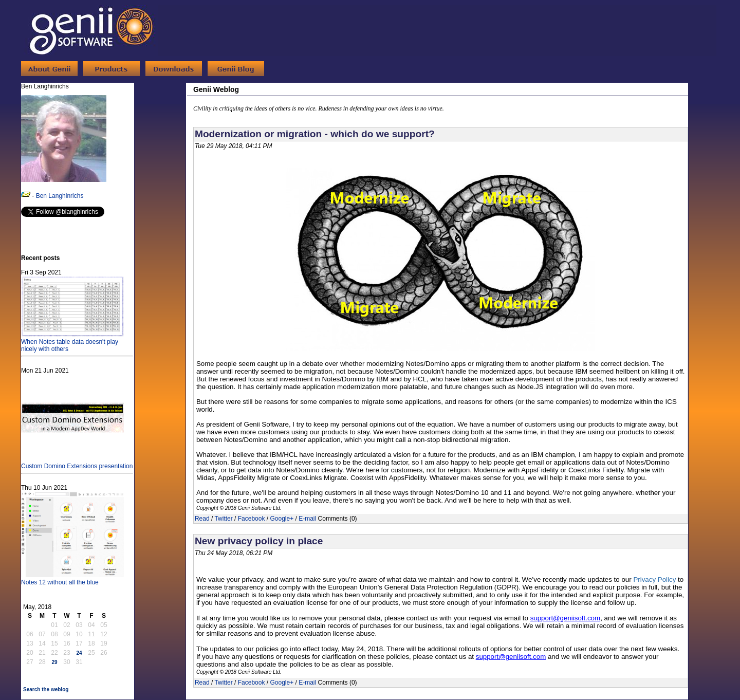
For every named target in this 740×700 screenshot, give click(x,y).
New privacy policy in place (259, 541)
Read (202, 519)
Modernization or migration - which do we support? (315, 134)
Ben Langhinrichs (60, 196)
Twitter (223, 519)
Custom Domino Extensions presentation (77, 463)
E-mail (307, 519)
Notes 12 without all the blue (72, 579)
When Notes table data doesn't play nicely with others (72, 342)
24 (79, 653)
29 (54, 662)
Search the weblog (46, 689)
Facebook (252, 519)
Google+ (282, 519)
